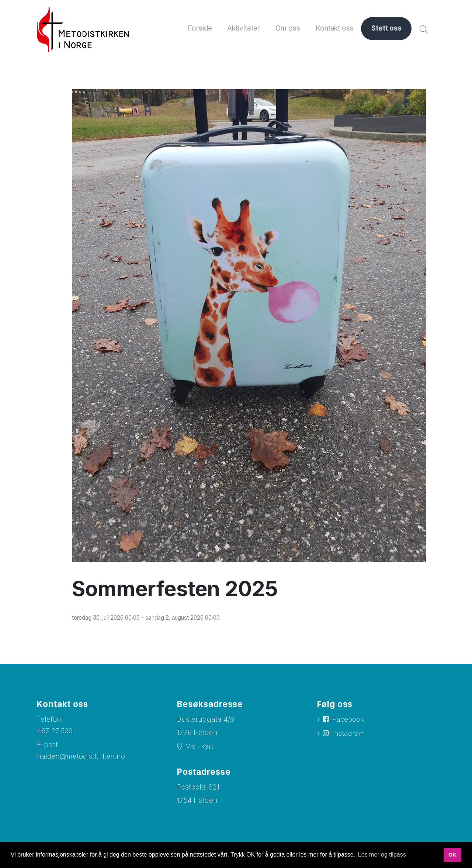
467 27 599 (55, 731)
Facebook (349, 720)
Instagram (349, 734)
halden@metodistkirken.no (81, 757)
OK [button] (452, 855)
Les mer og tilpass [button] (382, 855)
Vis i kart (200, 747)
